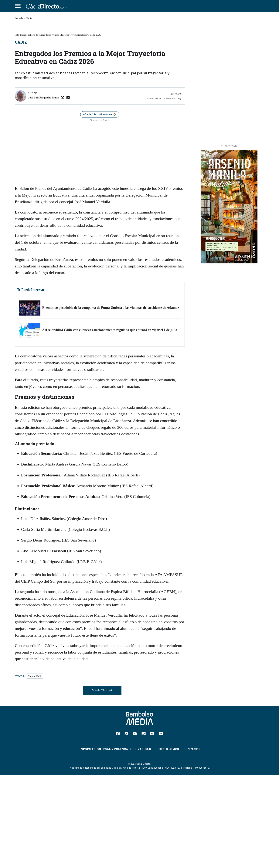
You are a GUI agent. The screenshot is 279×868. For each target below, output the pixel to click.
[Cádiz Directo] (47, 6)
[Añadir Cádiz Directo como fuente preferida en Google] (100, 207)
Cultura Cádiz (35, 769)
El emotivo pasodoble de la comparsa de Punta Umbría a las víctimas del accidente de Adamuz (111, 400)
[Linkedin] (161, 826)
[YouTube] (135, 826)
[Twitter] (126, 826)
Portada (19, 18)
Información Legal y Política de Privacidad (115, 842)
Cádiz (29, 18)
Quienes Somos (167, 842)
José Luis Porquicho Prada (44, 190)
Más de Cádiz (102, 783)
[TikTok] (144, 826)
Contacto (192, 842)
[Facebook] (118, 826)
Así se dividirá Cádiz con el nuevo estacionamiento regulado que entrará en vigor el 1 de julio (110, 423)
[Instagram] (152, 826)
